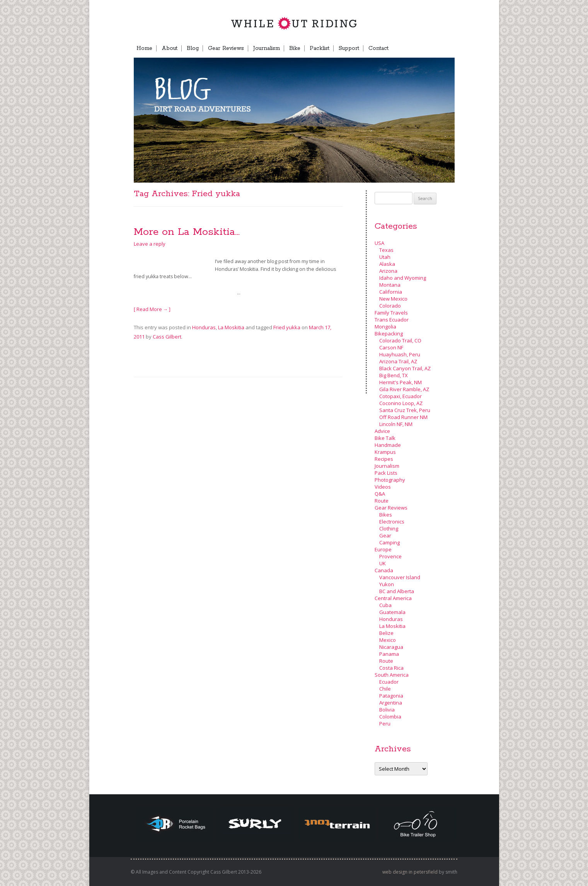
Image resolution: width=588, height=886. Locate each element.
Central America (393, 598)
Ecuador (389, 682)
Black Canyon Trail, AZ (405, 368)
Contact (378, 48)
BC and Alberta (397, 591)
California (391, 292)
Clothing (389, 529)
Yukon (387, 584)
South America (392, 675)
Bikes (386, 515)
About (170, 48)
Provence (390, 556)
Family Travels (391, 313)
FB (402, 48)
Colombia (390, 717)
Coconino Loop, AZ (401, 403)
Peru (385, 724)
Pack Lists (386, 473)
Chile (385, 689)
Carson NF (391, 347)
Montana (390, 285)
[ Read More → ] (152, 309)
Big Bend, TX (394, 375)
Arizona (388, 271)
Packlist (320, 48)
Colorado (390, 306)
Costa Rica (391, 668)
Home (144, 48)
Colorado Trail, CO (400, 340)
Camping (389, 542)
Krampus (385, 452)
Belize (386, 633)
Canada (384, 570)
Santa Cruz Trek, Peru (405, 410)
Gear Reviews (226, 48)
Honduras (204, 327)
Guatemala (392, 612)
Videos (383, 487)
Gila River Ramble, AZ (404, 389)
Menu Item (441, 48)
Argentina (391, 703)
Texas (386, 250)
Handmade (388, 445)
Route (382, 501)
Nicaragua (391, 647)
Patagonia (391, 696)
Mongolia (385, 327)
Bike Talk (385, 438)
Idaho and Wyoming (403, 278)
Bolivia (387, 710)
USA (379, 243)
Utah (385, 257)
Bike (295, 48)
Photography (390, 480)
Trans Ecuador (392, 320)
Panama (389, 654)
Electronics (392, 522)
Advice (382, 431)
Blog (193, 48)
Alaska (387, 264)
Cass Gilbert (167, 337)
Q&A (380, 494)
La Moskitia (231, 327)
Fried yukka (287, 327)
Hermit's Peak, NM (401, 382)
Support (349, 48)
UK (383, 563)
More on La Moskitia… (187, 232)
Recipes (384, 459)
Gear (385, 535)
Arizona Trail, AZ (398, 361)
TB (416, 48)
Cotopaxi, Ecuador (401, 396)
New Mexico (393, 299)
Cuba (385, 605)
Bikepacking (389, 334)
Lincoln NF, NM (396, 424)
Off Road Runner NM (403, 417)
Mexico (388, 640)
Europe (383, 549)
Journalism (267, 48)
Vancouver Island (400, 577)
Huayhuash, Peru (400, 354)
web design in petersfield (410, 872)
